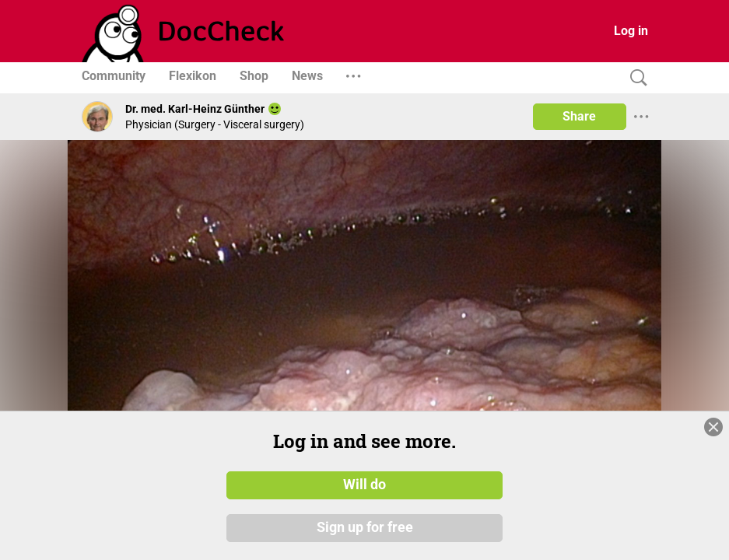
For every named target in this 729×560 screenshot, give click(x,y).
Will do (364, 485)
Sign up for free (365, 528)
